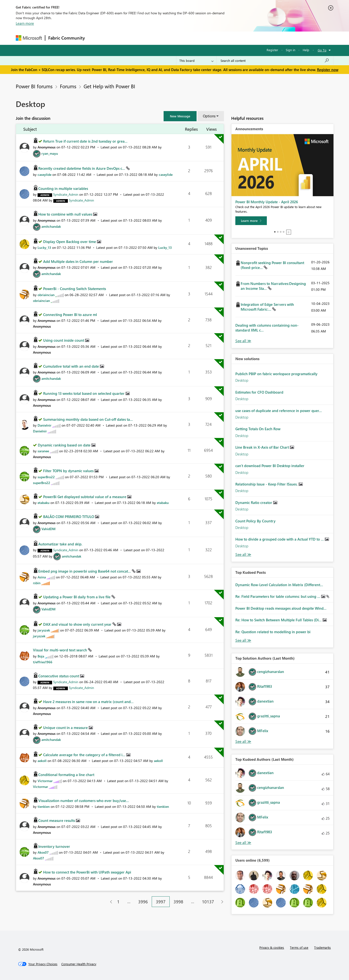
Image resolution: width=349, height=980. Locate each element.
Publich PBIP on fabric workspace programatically (276, 374)
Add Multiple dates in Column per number (78, 261)
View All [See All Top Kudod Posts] (243, 640)
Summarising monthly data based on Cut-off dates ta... (88, 419)
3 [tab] (281, 232)
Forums (96, 38)
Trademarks (322, 947)
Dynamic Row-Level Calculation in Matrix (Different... (279, 585)
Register (272, 50)
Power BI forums (34, 86)
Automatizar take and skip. (60, 544)
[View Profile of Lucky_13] (44, 247)
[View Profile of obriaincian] (46, 295)
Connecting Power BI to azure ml (70, 315)
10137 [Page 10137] (208, 902)
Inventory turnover (54, 846)
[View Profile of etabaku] (44, 503)
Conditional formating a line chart (66, 775)
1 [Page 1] (118, 902)
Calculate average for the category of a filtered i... (85, 755)
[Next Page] (221, 902)
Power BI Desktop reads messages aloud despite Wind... (281, 608)
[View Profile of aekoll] (42, 761)
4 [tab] (284, 232)
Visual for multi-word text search (60, 650)
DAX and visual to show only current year (78, 624)
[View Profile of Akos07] (43, 852)
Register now (328, 70)
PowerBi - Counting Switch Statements (75, 289)
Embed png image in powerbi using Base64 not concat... (85, 571)
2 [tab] (278, 232)
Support (219, 38)
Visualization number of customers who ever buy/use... (84, 801)
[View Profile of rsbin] (37, 583)
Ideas (137, 38)
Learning (199, 38)
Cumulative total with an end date (71, 366)
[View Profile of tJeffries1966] (43, 662)
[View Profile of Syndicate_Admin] (66, 194)
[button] (180, 116)
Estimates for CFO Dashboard (259, 392)
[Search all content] (275, 61)
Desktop (242, 380)
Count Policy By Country (255, 521)
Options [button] (209, 116)
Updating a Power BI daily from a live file (77, 597)
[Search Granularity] (196, 61)
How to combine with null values (66, 214)
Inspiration (117, 38)
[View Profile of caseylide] (44, 174)
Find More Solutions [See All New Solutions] (243, 555)
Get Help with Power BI (109, 86)
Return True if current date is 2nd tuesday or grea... (85, 141)
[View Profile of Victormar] (45, 781)
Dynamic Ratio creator (254, 502)
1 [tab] (275, 232)
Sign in (290, 50)
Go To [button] (322, 50)
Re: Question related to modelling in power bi (273, 632)
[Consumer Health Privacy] (79, 964)
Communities (159, 38)
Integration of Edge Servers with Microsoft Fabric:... (267, 307)
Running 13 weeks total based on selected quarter (84, 393)
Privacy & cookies (272, 947)
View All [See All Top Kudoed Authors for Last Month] (243, 843)
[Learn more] (251, 221)
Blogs (180, 38)
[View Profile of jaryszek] (44, 630)
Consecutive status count (59, 676)
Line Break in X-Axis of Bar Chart (263, 447)
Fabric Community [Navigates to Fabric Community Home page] (67, 38)
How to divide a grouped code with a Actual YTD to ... (280, 539)
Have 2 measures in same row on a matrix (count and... (88, 702)
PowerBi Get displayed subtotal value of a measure (85, 497)
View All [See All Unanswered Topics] (243, 341)
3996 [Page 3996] (143, 902)
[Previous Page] (109, 902)
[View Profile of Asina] (42, 577)
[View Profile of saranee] (43, 451)
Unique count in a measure (66, 728)
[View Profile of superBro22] (46, 477)
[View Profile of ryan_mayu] (50, 153)
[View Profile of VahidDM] (48, 529)
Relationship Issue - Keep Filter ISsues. (267, 484)
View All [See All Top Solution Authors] (243, 741)
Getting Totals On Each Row (258, 429)
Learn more (25, 23)
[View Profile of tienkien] (44, 806)
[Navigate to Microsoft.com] (29, 38)
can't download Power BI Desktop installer (270, 466)
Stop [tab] (289, 232)
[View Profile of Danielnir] (44, 425)
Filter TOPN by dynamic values (69, 471)
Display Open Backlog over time (70, 242)
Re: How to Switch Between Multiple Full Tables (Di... (279, 620)
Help (306, 50)
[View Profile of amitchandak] (51, 226)
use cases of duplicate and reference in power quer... (279, 411)
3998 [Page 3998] (178, 902)
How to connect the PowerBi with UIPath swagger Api (87, 872)
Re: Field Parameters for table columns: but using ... (278, 596)
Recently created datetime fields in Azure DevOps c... (82, 168)
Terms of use (299, 947)
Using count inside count (64, 340)
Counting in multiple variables (63, 188)
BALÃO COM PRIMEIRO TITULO (69, 517)
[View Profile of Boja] (41, 656)
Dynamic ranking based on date (65, 445)
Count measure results (57, 820)
